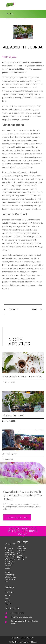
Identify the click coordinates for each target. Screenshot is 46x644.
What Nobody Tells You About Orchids (22, 377)
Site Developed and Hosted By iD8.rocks (23, 642)
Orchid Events (10, 454)
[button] (17, 517)
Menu (10, 14)
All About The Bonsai (13, 415)
